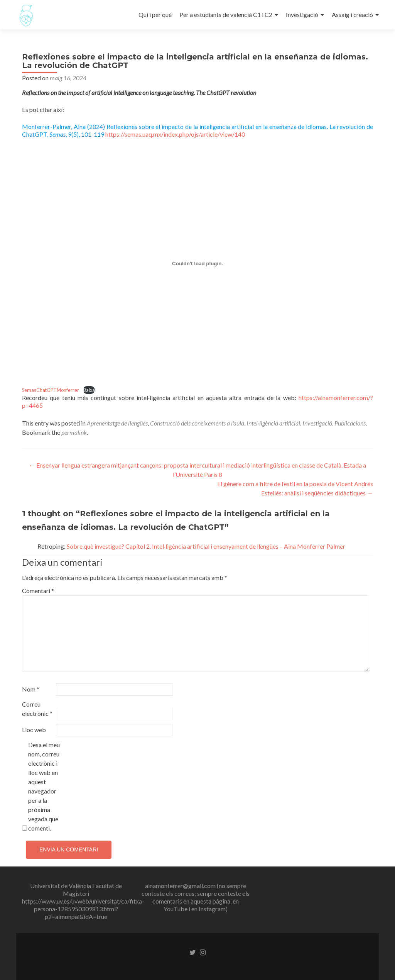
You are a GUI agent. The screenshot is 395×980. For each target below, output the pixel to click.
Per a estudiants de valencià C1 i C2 (226, 14)
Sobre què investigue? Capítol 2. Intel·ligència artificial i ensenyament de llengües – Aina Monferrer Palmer (206, 546)
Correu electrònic (37, 709)
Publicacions (350, 423)
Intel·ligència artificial (273, 423)
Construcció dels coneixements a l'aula (197, 423)
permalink (74, 432)
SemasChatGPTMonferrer (51, 390)
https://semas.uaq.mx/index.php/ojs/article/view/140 (175, 134)
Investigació (302, 14)
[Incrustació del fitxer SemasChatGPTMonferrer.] (197, 263)
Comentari (38, 591)
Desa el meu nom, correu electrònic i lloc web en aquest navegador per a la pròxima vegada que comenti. (44, 786)
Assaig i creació (352, 14)
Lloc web (34, 730)
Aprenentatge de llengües (117, 423)
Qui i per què (155, 14)
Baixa (89, 390)
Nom (31, 689)
